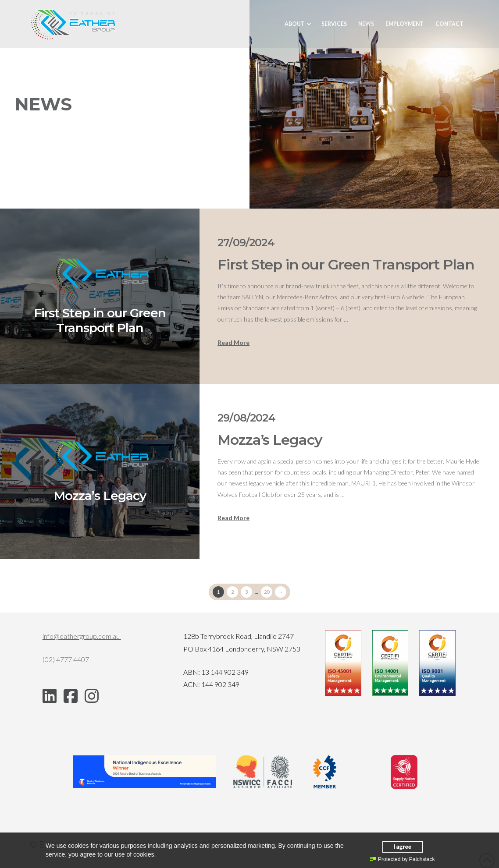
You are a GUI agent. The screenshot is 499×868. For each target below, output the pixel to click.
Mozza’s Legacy (269, 440)
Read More (233, 342)
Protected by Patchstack (402, 859)
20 (267, 592)
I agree (402, 847)
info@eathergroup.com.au (82, 636)
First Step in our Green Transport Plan (346, 264)
